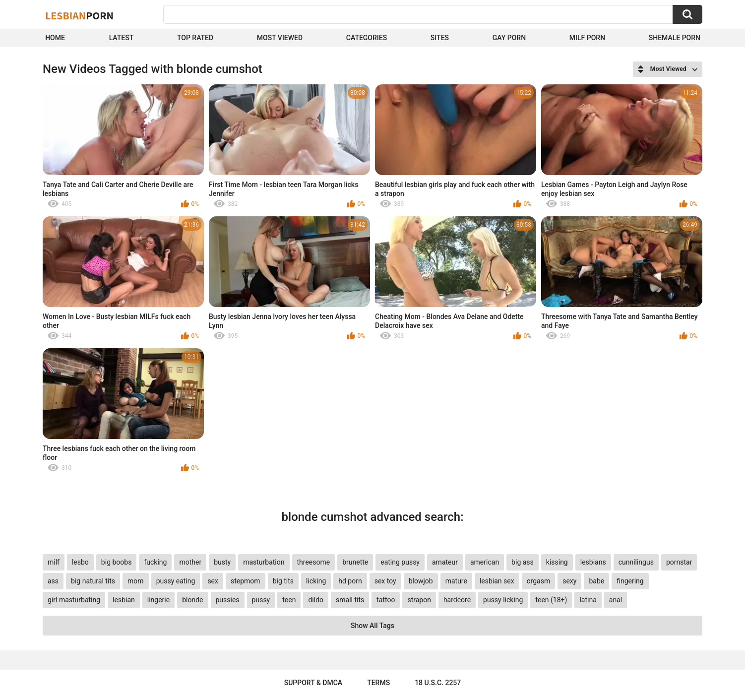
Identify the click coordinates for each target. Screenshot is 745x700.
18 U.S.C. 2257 (438, 683)
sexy (569, 581)
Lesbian (79, 15)
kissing (557, 562)
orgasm (539, 581)
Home (55, 38)
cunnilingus (636, 562)
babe (596, 581)
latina (588, 600)
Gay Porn (509, 38)
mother (190, 562)
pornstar (679, 562)
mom (136, 581)
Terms (378, 683)
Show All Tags (372, 626)
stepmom (246, 581)
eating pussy (400, 562)
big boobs (117, 562)
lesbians (593, 562)
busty (222, 562)
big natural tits (93, 581)
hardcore (457, 600)
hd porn (350, 581)
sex (213, 581)
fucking (155, 562)
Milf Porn (587, 38)
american (485, 562)
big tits (283, 581)
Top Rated (195, 38)
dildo (316, 600)
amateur (445, 562)
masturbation (264, 562)
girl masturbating (74, 600)
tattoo (386, 600)
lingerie (158, 600)
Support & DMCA (313, 683)
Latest (122, 38)
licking (316, 581)
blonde (192, 600)
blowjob (421, 581)
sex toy (385, 581)
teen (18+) (551, 600)
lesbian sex (497, 581)
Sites (440, 38)
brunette (355, 562)
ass (53, 581)
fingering (630, 581)
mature (456, 581)
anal (616, 600)
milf (54, 562)
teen (289, 600)
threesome (314, 562)
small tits (350, 600)
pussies (228, 600)
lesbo (80, 562)
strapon (419, 600)
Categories (367, 38)
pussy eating (176, 581)
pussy (261, 600)
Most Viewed (280, 38)
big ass (523, 562)
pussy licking (503, 600)
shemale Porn (675, 38)
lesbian (124, 600)
